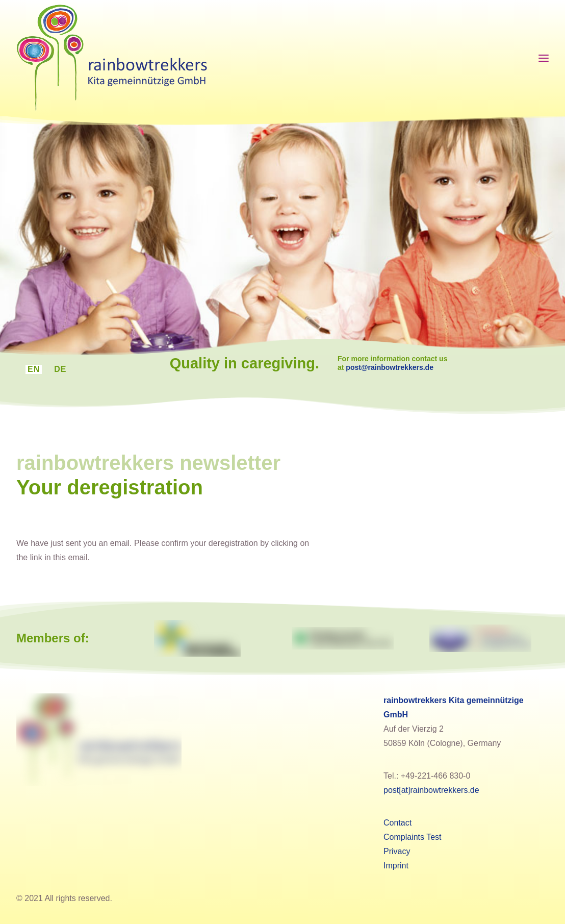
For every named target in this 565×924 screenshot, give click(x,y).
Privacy (397, 851)
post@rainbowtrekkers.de (405, 367)
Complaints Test (413, 837)
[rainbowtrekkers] (112, 58)
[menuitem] (34, 369)
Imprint (396, 866)
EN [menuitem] (34, 369)
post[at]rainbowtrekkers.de (431, 790)
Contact (397, 823)
